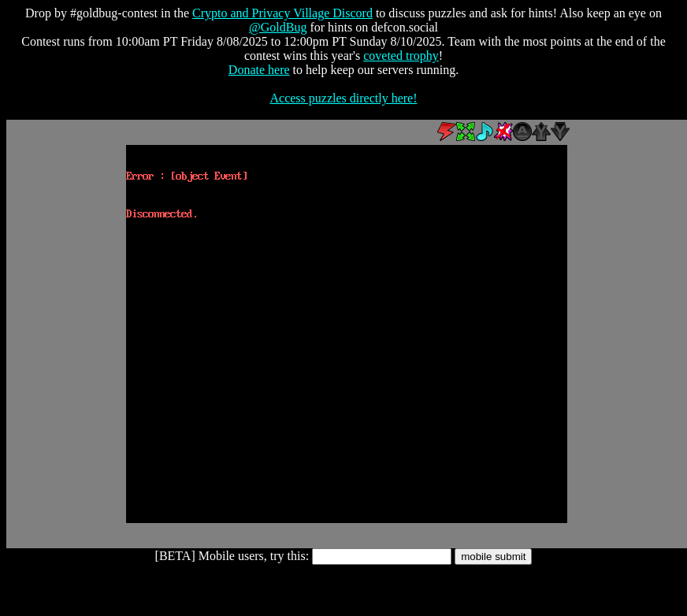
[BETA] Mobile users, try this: (232, 556)
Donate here (259, 70)
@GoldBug (278, 27)
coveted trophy (401, 56)
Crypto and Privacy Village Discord (282, 13)
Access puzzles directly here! (343, 98)
